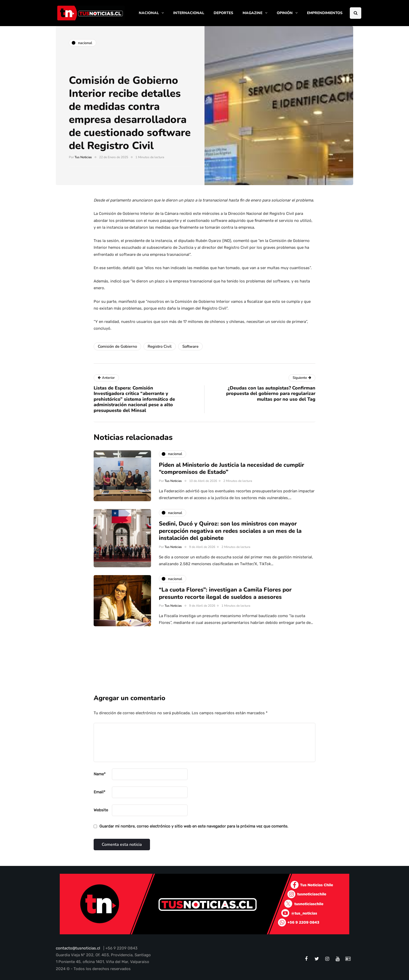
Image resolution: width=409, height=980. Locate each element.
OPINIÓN (285, 13)
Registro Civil (160, 346)
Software (190, 346)
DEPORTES (223, 13)
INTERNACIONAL (189, 13)
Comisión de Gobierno (117, 346)
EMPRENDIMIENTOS (325, 13)
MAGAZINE (252, 13)
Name (100, 774)
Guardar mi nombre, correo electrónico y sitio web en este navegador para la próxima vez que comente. (194, 826)
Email (100, 792)
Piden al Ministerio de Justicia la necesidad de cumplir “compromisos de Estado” (231, 472)
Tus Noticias (83, 157)
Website (101, 810)
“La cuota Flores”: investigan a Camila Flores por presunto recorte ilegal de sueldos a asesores (225, 597)
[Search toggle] (356, 13)
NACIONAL (149, 13)
